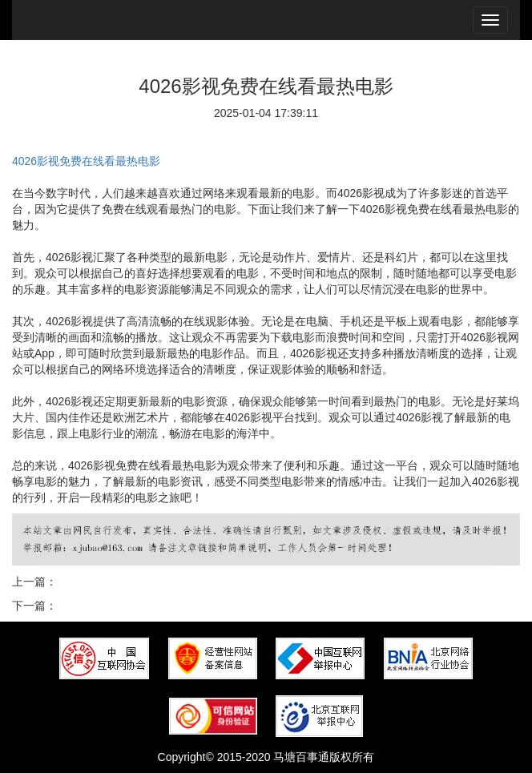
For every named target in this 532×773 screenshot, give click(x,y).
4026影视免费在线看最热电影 (86, 161)
